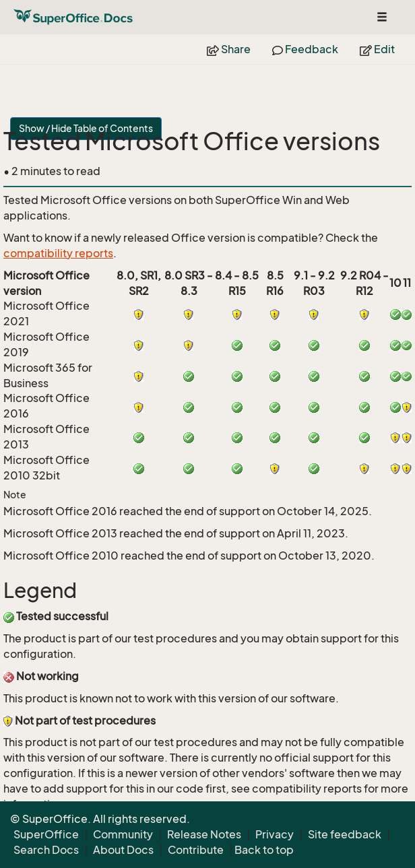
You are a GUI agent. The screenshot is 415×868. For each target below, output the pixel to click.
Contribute (196, 850)
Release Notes (204, 834)
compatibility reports (58, 253)
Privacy (275, 834)
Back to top (264, 850)
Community (123, 834)
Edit (377, 49)
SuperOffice (46, 834)
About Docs (123, 850)
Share (229, 49)
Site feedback (345, 834)
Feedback (305, 49)
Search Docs (46, 850)
